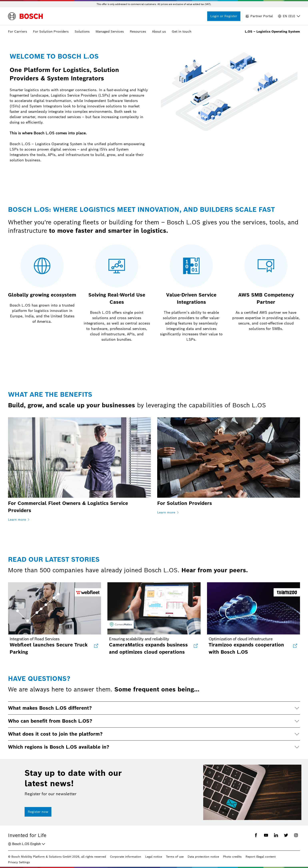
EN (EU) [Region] (289, 16)
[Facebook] (256, 836)
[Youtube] (266, 836)
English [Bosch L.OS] (26, 844)
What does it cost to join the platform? (55, 734)
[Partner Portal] (259, 16)
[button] (154, 708)
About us (159, 31)
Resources (138, 31)
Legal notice (154, 857)
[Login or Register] (224, 16)
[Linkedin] (276, 836)
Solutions (82, 31)
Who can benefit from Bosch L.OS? (50, 721)
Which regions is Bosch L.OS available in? (59, 747)
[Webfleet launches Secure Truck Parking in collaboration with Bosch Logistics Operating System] (96, 646)
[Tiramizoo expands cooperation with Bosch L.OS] (295, 646)
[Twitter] (286, 836)
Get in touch (182, 31)
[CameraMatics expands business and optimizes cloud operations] (195, 646)
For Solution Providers (51, 31)
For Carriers (17, 31)
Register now (38, 812)
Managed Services (110, 31)
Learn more (19, 520)
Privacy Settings (19, 862)
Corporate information (126, 857)
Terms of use (175, 857)
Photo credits (232, 857)
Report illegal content (261, 857)
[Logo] (25, 16)
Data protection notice (203, 857)
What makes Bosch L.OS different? (50, 708)
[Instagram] (296, 836)
